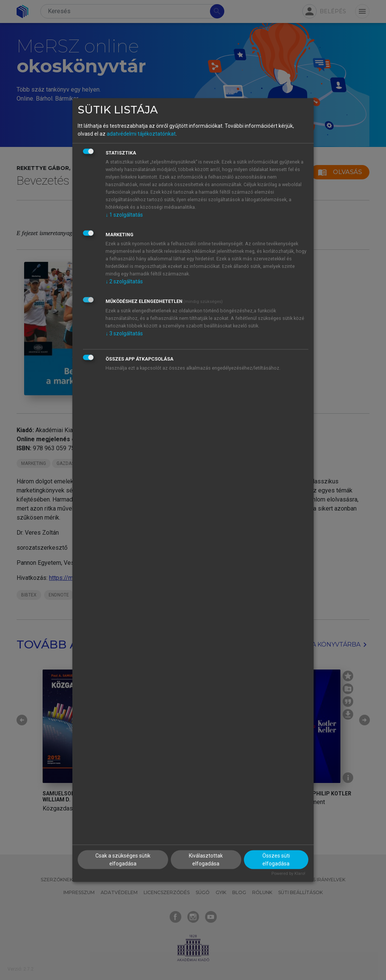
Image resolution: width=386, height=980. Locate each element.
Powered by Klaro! (288, 873)
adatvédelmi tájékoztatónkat (141, 134)
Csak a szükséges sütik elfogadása (123, 859)
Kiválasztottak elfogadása (206, 859)
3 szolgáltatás (124, 333)
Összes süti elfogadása (276, 859)
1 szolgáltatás (124, 215)
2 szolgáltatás (124, 281)
